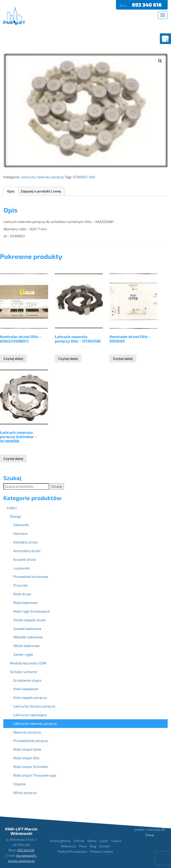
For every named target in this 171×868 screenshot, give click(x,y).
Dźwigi (15, 516)
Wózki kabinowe (26, 646)
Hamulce (20, 533)
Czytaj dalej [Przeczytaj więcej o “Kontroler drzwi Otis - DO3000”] (123, 358)
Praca (83, 846)
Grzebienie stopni (27, 680)
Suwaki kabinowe (27, 628)
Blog (93, 846)
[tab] (11, 191)
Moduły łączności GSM (28, 663)
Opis (11, 191)
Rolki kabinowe (25, 602)
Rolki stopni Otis (26, 758)
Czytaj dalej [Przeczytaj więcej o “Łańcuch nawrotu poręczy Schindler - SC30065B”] (13, 458)
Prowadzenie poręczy (31, 741)
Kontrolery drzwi (27, 551)
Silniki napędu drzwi (30, 620)
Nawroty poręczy (27, 732)
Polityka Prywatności (73, 851)
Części (12, 508)
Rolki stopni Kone (27, 749)
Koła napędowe (26, 689)
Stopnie (19, 784)
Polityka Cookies (102, 851)
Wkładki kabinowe (28, 637)
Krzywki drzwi (25, 559)
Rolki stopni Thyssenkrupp (35, 775)
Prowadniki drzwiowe (31, 576)
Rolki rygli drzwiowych (32, 611)
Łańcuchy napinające (30, 715)
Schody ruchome (23, 672)
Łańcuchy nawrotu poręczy (42, 177)
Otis (92, 177)
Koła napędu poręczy (30, 697)
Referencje (68, 846)
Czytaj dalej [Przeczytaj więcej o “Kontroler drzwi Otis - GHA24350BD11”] (13, 358)
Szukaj (57, 486)
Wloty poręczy (25, 793)
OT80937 (80, 177)
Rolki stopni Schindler (31, 767)
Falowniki (21, 525)
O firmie (79, 841)
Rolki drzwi (22, 594)
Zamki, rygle (23, 654)
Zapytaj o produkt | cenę (41, 191)
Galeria (116, 841)
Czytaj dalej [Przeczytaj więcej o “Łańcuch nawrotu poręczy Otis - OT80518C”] (68, 358)
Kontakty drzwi (25, 542)
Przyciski (20, 585)
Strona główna (60, 841)
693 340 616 (147, 5)
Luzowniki (21, 568)
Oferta (92, 841)
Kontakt (105, 846)
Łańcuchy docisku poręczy (34, 706)
